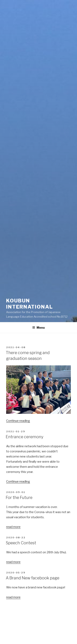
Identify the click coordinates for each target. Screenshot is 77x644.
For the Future (19, 498)
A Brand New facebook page (33, 578)
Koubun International (32, 304)
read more (13, 527)
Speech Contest (21, 543)
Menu (38, 328)
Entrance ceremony (25, 437)
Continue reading (18, 421)
